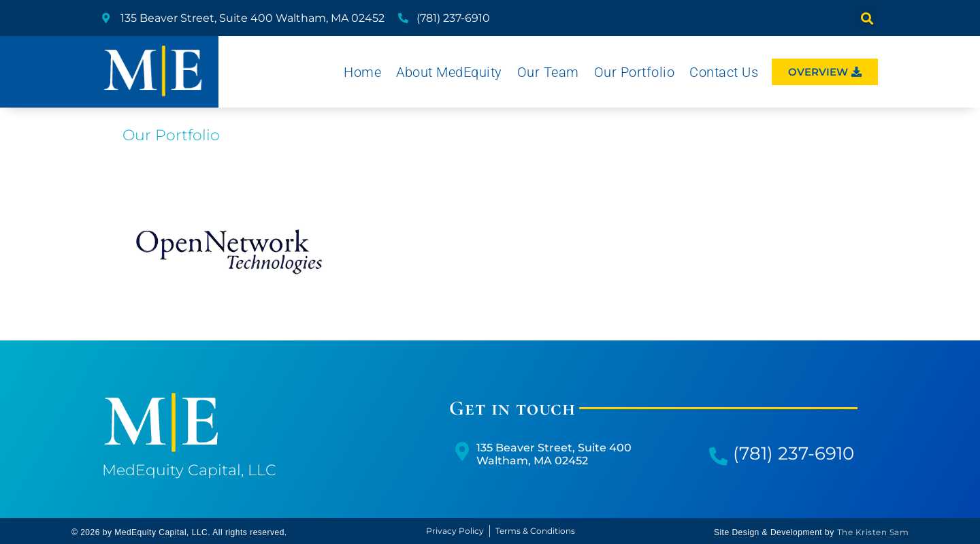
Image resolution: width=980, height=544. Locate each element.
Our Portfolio (635, 72)
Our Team (548, 72)
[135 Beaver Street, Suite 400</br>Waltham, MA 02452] (462, 451)
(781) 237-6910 (794, 453)
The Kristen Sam (873, 532)
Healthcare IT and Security (229, 255)
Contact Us (724, 72)
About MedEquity (449, 72)
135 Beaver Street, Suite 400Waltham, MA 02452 (554, 454)
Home (362, 72)
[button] (867, 18)
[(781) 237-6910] (718, 456)
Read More (229, 288)
